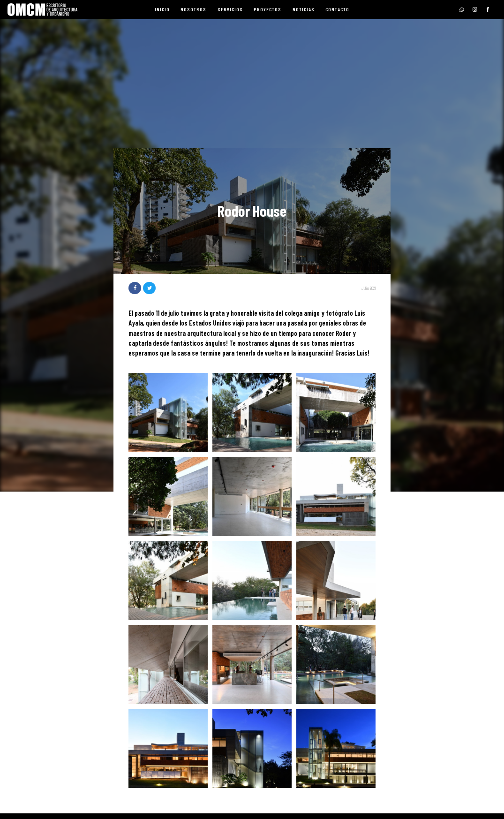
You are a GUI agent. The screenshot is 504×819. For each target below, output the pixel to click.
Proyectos (267, 9)
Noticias (304, 9)
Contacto (337, 9)
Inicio (162, 9)
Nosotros (193, 9)
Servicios (230, 9)
